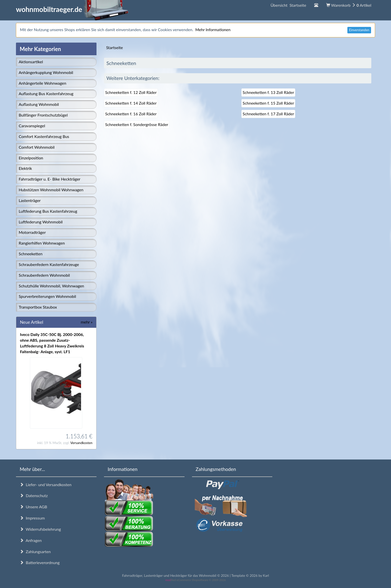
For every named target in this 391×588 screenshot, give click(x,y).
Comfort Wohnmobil (37, 147)
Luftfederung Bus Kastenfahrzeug (48, 211)
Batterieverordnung (40, 562)
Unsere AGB (33, 507)
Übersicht (288, 5)
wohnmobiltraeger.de (72, 9)
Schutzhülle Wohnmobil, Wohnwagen (51, 286)
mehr (87, 322)
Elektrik (25, 168)
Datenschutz (34, 495)
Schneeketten (31, 254)
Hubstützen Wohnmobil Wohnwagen (51, 190)
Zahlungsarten (35, 552)
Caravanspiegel (32, 126)
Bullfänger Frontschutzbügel (43, 115)
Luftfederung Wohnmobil (41, 222)
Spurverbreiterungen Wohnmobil (47, 296)
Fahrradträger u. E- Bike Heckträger (49, 179)
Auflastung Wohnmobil (39, 104)
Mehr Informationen (213, 30)
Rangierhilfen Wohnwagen (42, 243)
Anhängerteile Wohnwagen (43, 83)
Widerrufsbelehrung (40, 529)
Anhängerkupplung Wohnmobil (46, 72)
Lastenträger (30, 200)
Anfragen (31, 540)
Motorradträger (32, 232)
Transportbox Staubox (38, 307)
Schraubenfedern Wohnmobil (44, 275)
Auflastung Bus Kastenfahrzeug (46, 94)
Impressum (32, 518)
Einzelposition (31, 158)
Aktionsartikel (31, 62)
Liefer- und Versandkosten (46, 485)
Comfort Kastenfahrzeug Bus (44, 136)
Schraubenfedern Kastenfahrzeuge (49, 264)
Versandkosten (81, 443)
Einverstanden (359, 30)
